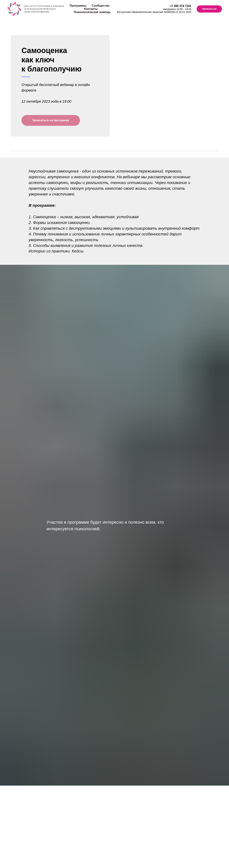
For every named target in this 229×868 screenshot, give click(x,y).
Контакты (91, 9)
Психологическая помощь (92, 12)
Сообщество (101, 6)
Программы (78, 6)
